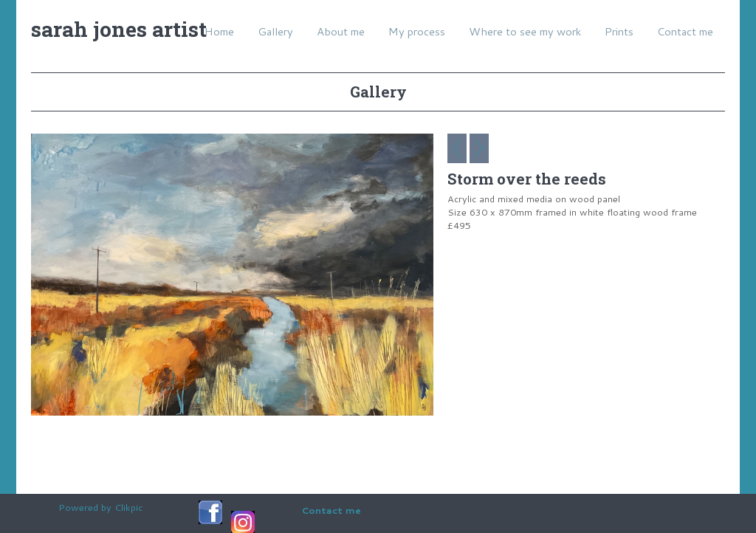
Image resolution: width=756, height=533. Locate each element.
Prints (619, 31)
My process (417, 31)
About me (341, 31)
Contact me (685, 31)
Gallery (275, 31)
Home (219, 31)
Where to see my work (525, 31)
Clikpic (128, 507)
